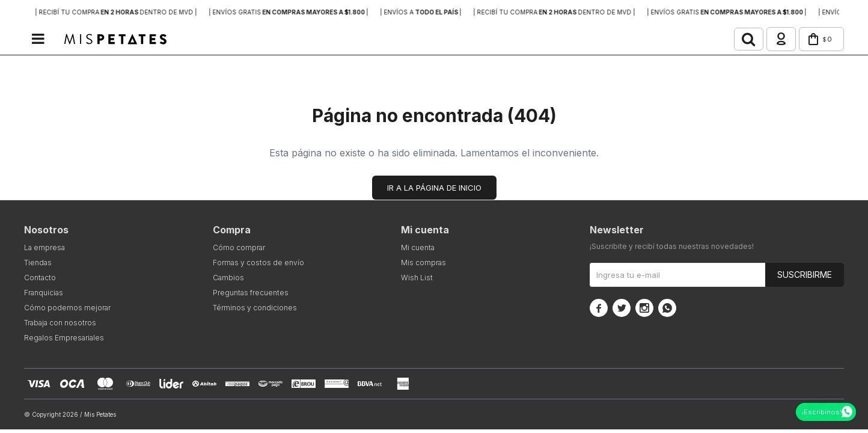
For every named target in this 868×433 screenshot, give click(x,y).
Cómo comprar (239, 249)
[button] (738, 40)
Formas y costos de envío (258, 264)
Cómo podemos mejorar (67, 309)
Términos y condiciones (255, 309)
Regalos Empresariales (64, 339)
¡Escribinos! (822, 412)
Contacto (40, 279)
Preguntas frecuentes (251, 294)
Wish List (417, 279)
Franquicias (44, 294)
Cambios (228, 279)
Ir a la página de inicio (434, 189)
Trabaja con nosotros (60, 324)
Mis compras (423, 264)
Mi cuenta (418, 249)
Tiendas (38, 264)
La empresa (44, 249)
